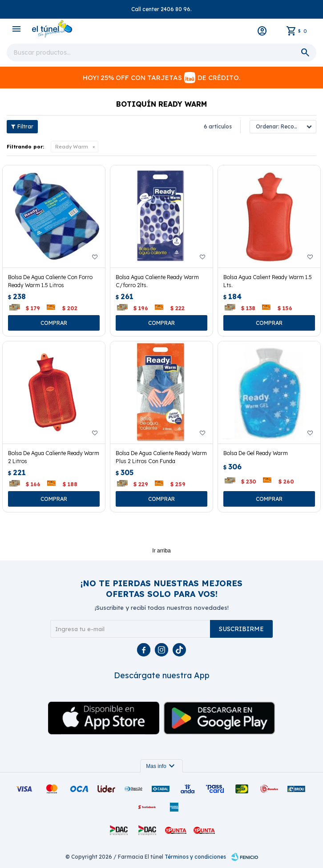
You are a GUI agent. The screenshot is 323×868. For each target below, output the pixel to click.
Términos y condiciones (195, 857)
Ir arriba (161, 551)
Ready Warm (72, 147)
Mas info (161, 766)
